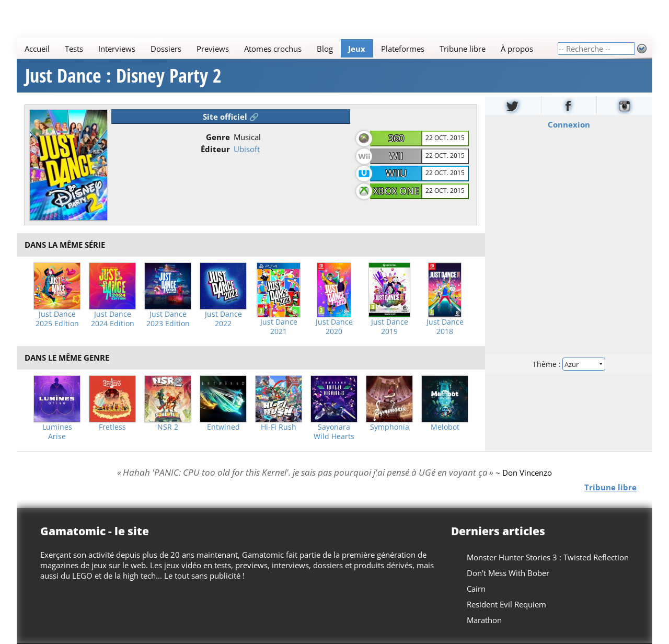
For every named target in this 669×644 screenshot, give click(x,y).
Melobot (445, 427)
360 (396, 138)
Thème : (569, 364)
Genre (218, 137)
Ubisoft (247, 149)
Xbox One (396, 191)
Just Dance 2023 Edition (168, 319)
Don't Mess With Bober (508, 573)
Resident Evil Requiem (506, 604)
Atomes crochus (273, 49)
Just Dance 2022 (223, 319)
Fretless (112, 427)
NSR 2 (168, 427)
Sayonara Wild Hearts (334, 432)
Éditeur (215, 149)
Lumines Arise (57, 432)
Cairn (476, 589)
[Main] (287, 48)
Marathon (484, 620)
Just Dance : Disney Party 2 (123, 76)
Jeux (357, 49)
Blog (325, 49)
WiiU (396, 173)
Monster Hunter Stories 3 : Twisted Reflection (548, 557)
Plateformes (403, 49)
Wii (396, 156)
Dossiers (166, 49)
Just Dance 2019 (390, 327)
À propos (517, 49)
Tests (74, 49)
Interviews (117, 49)
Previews (213, 49)
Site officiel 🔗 (231, 117)
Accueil (37, 49)
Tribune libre (463, 49)
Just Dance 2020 (334, 327)
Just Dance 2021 (279, 327)
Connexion (569, 124)
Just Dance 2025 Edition (57, 319)
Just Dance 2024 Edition (113, 319)
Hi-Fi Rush (279, 427)
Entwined (223, 427)
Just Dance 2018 (445, 327)
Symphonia (390, 427)
